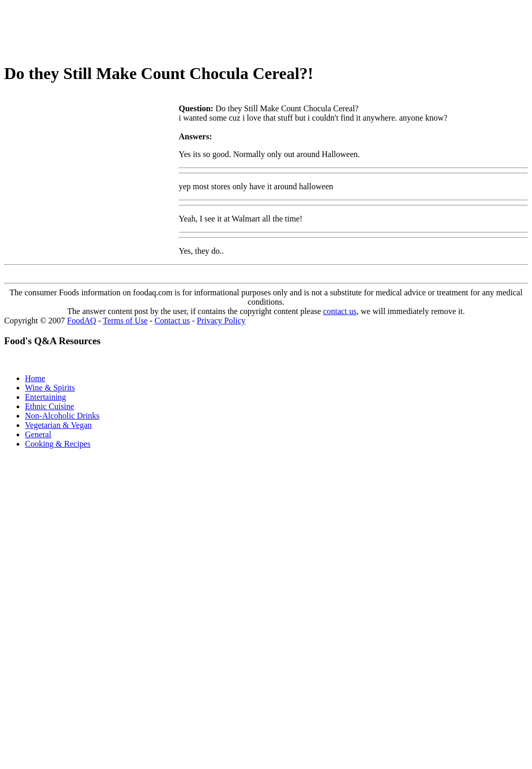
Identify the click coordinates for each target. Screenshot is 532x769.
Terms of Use (125, 321)
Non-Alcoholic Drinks (62, 416)
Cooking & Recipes (58, 444)
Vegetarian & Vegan (58, 425)
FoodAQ (82, 321)
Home (35, 378)
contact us (340, 311)
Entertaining (45, 397)
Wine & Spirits (50, 388)
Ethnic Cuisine (50, 406)
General (38, 434)
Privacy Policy (221, 321)
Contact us (172, 321)
